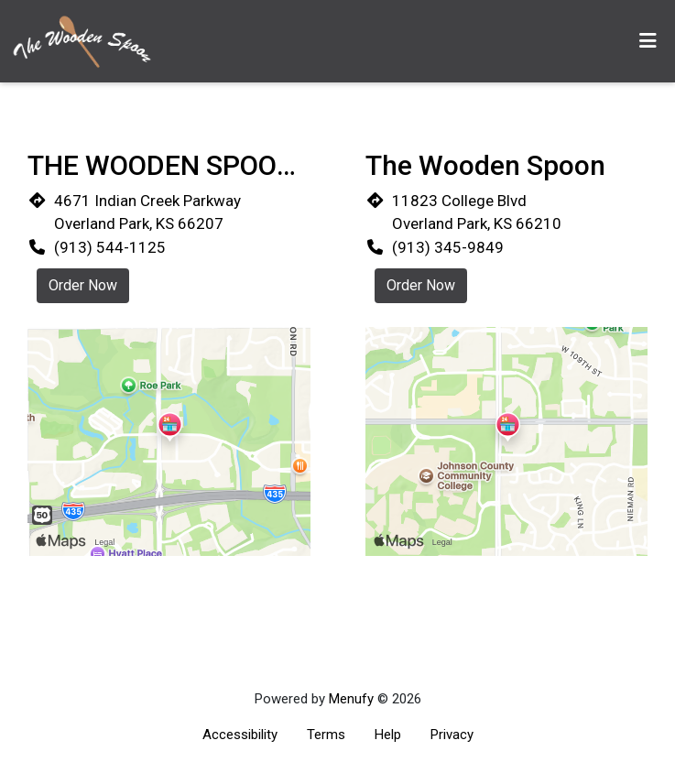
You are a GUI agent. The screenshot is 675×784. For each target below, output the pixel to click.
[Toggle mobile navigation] (648, 41)
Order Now (83, 285)
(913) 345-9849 (448, 247)
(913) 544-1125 (110, 247)
